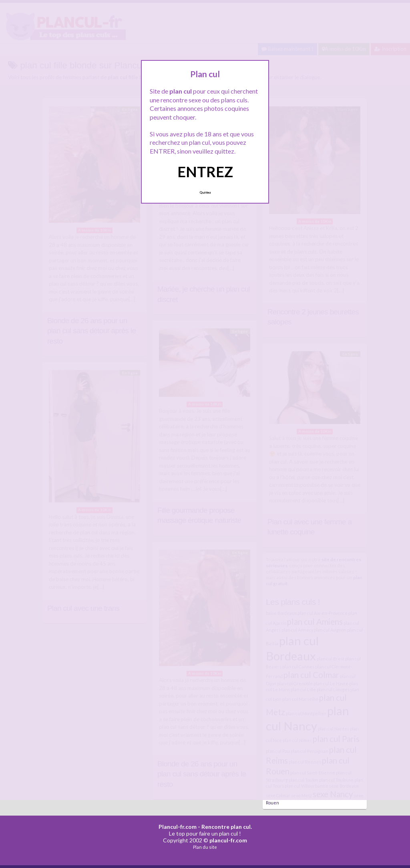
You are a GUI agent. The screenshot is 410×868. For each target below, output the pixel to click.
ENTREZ (205, 172)
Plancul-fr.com (178, 827)
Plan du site (205, 847)
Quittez (205, 192)
